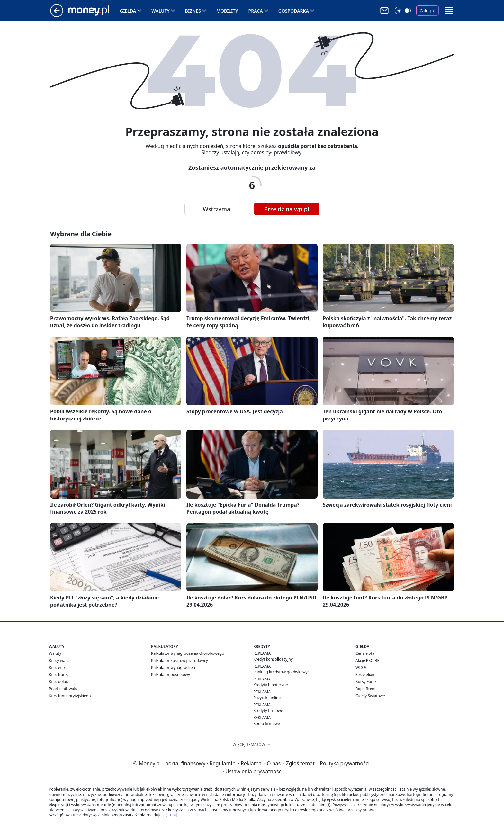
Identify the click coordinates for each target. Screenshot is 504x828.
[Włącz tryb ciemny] (403, 11)
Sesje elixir (365, 675)
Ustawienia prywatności (253, 771)
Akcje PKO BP (368, 660)
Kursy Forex (366, 682)
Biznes (193, 11)
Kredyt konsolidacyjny (273, 659)
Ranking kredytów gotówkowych (283, 672)
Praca (256, 11)
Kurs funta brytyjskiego (70, 696)
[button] (449, 11)
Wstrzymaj (217, 209)
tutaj (173, 815)
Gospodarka (294, 11)
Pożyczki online (267, 698)
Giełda (128, 11)
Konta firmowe (267, 723)
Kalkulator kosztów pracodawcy (180, 660)
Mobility (227, 11)
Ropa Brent (366, 689)
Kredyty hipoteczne (271, 685)
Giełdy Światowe (370, 696)
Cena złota (365, 653)
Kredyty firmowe (268, 711)
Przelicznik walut (64, 689)
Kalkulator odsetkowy (171, 675)
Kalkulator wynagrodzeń (173, 667)
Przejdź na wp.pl (287, 209)
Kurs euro (58, 667)
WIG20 (362, 667)
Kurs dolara (59, 682)
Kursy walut (59, 660)
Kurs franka (59, 675)
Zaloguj (428, 10)
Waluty (161, 11)
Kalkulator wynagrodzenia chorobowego (188, 653)
